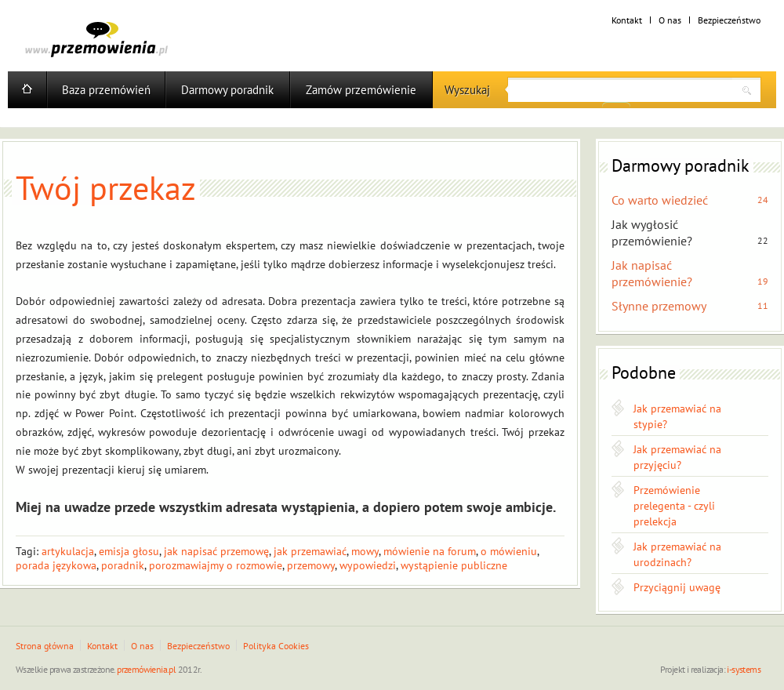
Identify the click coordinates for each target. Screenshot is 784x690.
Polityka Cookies (276, 646)
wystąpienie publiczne (454, 565)
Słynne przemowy (659, 306)
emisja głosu (129, 551)
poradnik (123, 565)
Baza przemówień (106, 90)
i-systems (744, 669)
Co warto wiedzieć (660, 200)
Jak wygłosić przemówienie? (652, 232)
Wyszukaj (467, 90)
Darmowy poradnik (227, 90)
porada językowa (56, 565)
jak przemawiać (310, 551)
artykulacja (68, 551)
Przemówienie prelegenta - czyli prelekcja (674, 506)
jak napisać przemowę (216, 551)
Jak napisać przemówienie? (652, 273)
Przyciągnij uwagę (677, 587)
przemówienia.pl (146, 669)
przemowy (311, 565)
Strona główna (45, 646)
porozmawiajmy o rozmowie (216, 565)
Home (27, 90)
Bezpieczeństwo (729, 20)
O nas (670, 20)
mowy (365, 551)
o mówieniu (509, 551)
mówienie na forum (430, 551)
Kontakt (627, 20)
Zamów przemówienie (361, 90)
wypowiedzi (368, 565)
